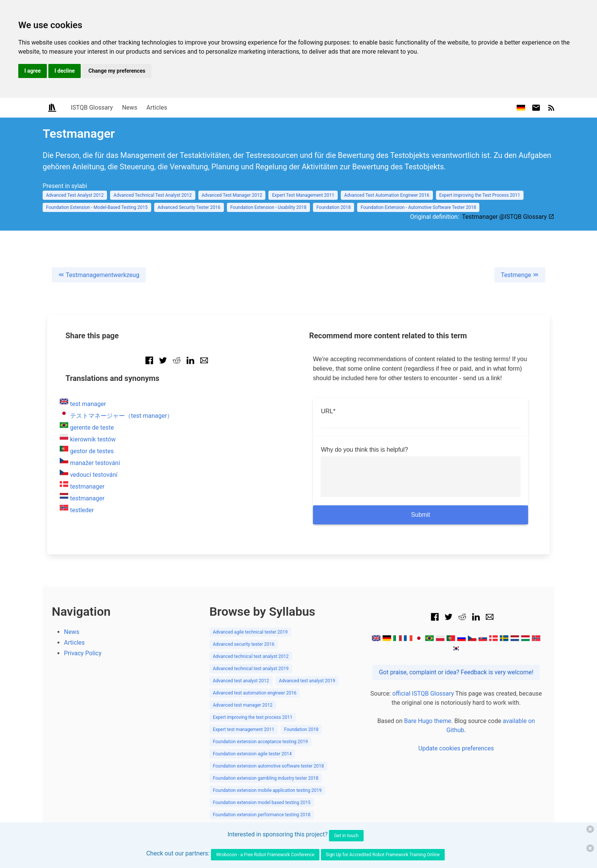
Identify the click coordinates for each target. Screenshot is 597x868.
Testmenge (520, 275)
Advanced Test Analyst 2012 (75, 195)
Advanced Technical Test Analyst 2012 (152, 195)
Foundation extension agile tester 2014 (252, 754)
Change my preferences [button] (117, 71)
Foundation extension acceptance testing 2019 (260, 742)
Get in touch (346, 836)
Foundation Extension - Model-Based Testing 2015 (97, 207)
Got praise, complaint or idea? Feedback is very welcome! (456, 672)
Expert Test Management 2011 (303, 195)
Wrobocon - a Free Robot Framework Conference (265, 855)
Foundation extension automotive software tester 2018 (268, 766)
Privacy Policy (83, 653)
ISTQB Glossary (92, 108)
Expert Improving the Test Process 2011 (480, 195)
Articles (157, 108)
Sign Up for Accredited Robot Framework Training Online (383, 855)
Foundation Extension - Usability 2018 (268, 207)
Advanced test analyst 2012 (241, 681)
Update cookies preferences (456, 748)
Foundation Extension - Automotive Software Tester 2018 (418, 207)
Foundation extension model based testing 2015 (262, 803)
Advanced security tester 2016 (244, 644)
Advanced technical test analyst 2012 (251, 656)
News (129, 108)
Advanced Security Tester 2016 (189, 207)
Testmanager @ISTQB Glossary (508, 217)
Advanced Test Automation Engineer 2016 (387, 195)
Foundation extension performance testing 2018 (262, 815)
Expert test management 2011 (243, 729)
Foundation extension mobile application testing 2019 (267, 790)
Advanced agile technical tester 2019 (250, 632)
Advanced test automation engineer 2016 (255, 693)
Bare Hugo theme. (428, 721)
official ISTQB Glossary (423, 694)
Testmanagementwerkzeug (99, 275)
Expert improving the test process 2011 (253, 717)
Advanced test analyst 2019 (307, 681)
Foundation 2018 (334, 207)
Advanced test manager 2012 (243, 705)
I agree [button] (33, 71)
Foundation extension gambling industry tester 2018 (266, 778)
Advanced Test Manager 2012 (232, 195)
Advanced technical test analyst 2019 (251, 669)
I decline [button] (65, 71)
